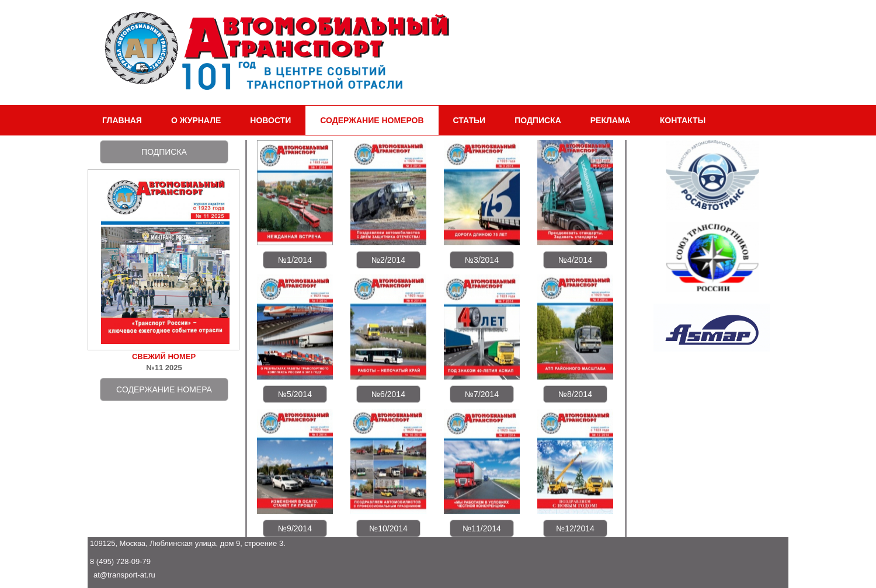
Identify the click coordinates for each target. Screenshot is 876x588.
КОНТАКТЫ (683, 120)
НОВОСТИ (270, 120)
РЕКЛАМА (611, 120)
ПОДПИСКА (538, 120)
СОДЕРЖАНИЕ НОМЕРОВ (372, 120)
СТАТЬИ (470, 120)
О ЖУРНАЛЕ (196, 120)
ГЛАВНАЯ (122, 120)
